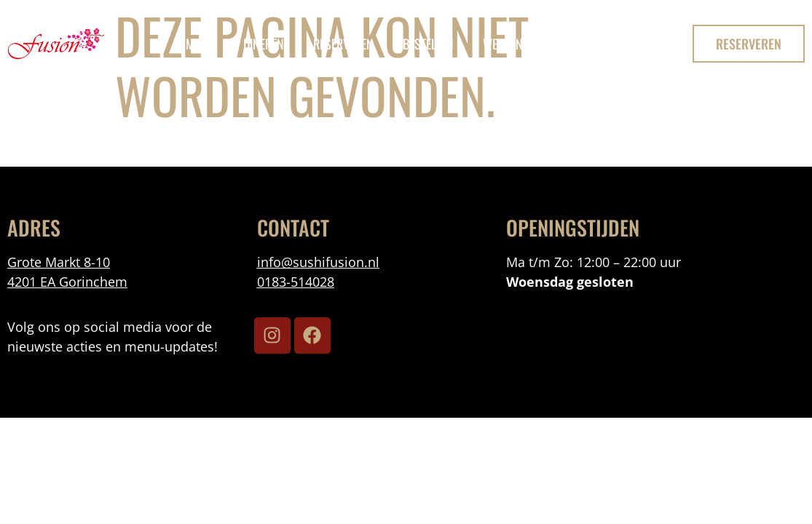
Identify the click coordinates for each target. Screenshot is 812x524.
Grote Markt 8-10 (59, 262)
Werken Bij (511, 44)
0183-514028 (296, 282)
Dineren (264, 44)
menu (200, 44)
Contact (590, 44)
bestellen (428, 44)
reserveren (343, 44)
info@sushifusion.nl (318, 262)
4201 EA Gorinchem (67, 282)
